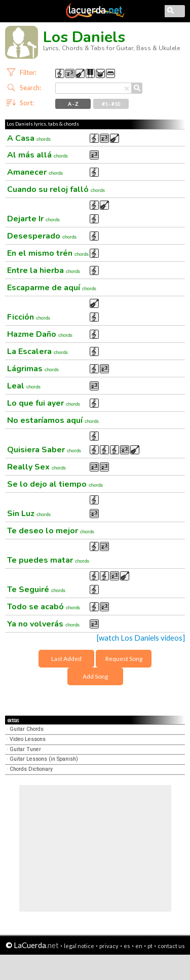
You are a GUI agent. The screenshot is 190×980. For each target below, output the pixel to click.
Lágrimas (33, 369)
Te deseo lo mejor (51, 531)
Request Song (124, 659)
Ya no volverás (43, 624)
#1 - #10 (111, 104)
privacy (109, 946)
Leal (24, 386)
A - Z (73, 104)
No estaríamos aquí (53, 420)
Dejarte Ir (33, 219)
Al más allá (37, 155)
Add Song (95, 676)
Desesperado (42, 236)
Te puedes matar (48, 560)
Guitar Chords (27, 729)
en (139, 946)
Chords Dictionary (31, 769)
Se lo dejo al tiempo (55, 484)
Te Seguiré (36, 590)
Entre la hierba (44, 270)
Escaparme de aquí (52, 288)
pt (150, 946)
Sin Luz (29, 514)
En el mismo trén (48, 253)
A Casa (29, 138)
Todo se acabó (44, 607)
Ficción (29, 317)
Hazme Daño (40, 334)
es (127, 946)
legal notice (79, 946)
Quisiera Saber (44, 450)
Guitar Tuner (25, 749)
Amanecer (35, 172)
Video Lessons (28, 739)
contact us (171, 946)
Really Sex (36, 467)
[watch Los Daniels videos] (141, 638)
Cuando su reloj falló (56, 189)
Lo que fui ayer (44, 403)
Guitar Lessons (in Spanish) (44, 759)
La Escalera (37, 351)
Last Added (66, 659)
